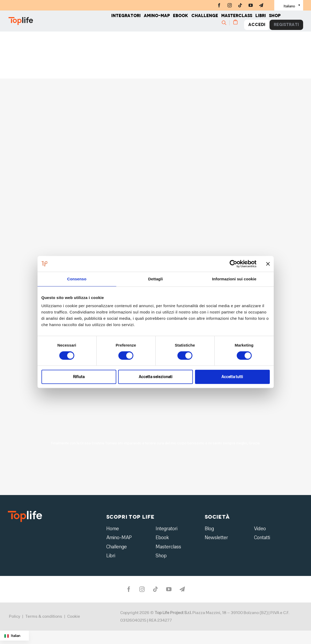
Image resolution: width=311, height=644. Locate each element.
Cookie (74, 620)
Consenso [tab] (77, 279)
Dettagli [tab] (156, 279)
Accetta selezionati (156, 377)
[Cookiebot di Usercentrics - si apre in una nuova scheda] (233, 264)
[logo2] (25, 512)
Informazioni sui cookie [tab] (234, 279)
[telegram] (261, 5)
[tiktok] (240, 5)
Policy (15, 620)
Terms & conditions (44, 620)
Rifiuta (79, 377)
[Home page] (60, 24)
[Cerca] (226, 25)
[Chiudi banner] (268, 264)
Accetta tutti (232, 377)
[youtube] (251, 5)
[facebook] (219, 5)
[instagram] (230, 5)
